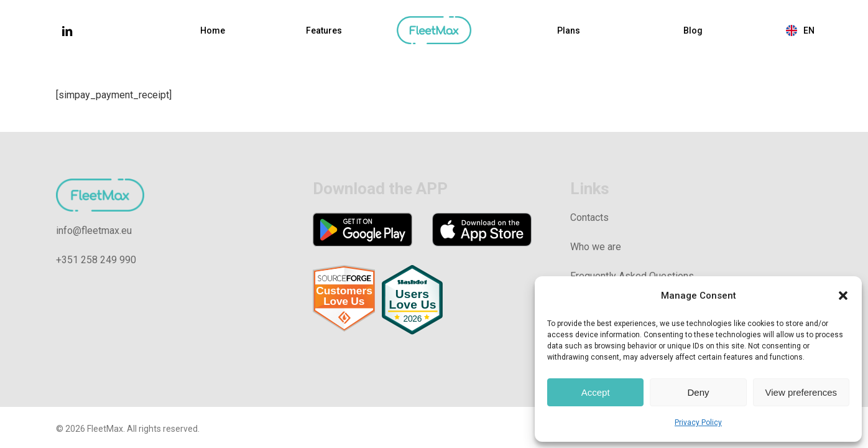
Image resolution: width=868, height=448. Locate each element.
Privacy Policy (698, 422)
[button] (843, 296)
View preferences (801, 392)
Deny (698, 392)
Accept (596, 392)
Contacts (589, 217)
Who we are (596, 247)
